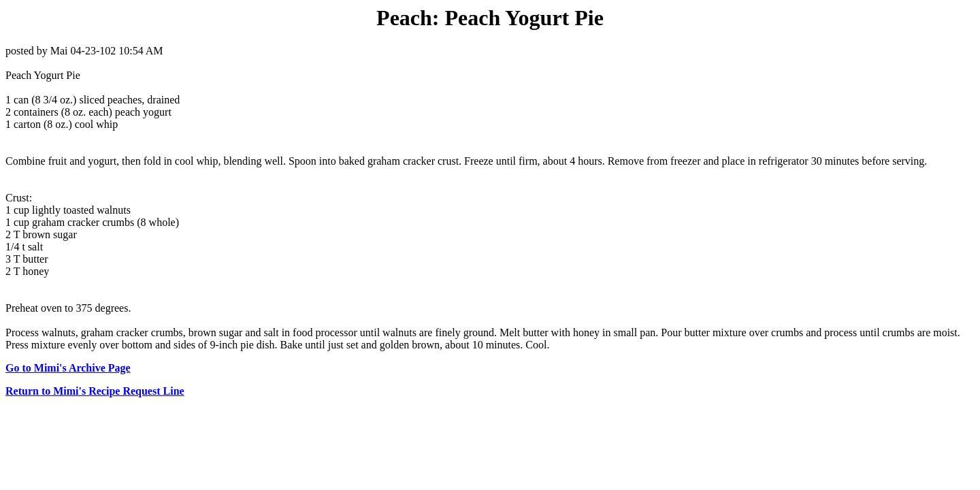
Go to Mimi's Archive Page (68, 368)
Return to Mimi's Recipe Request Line (95, 391)
